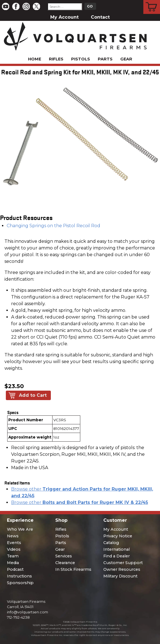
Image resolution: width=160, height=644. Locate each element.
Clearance (65, 563)
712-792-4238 (18, 617)
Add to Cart (33, 395)
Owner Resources (122, 569)
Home (35, 59)
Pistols (81, 59)
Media (13, 563)
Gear (126, 59)
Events (14, 543)
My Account (64, 17)
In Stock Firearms (73, 569)
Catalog (111, 543)
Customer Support (123, 563)
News (13, 536)
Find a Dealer (117, 556)
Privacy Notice (118, 536)
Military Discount (120, 576)
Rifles (56, 59)
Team (13, 556)
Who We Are (20, 529)
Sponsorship (20, 583)
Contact (100, 17)
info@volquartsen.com (27, 612)
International (117, 549)
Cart (152, 1)
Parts (105, 59)
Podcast (15, 569)
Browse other (80, 502)
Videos (14, 549)
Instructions (19, 576)
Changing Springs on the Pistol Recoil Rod (53, 226)
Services (64, 556)
